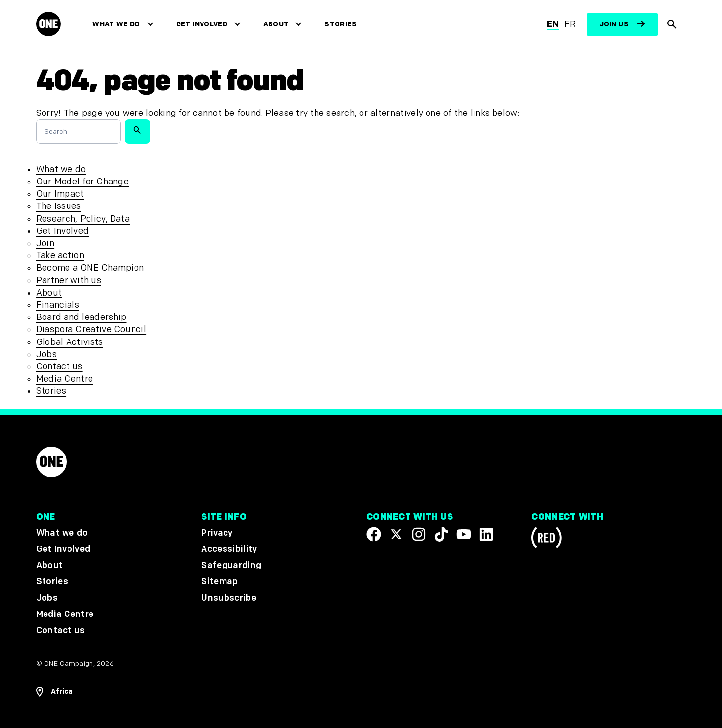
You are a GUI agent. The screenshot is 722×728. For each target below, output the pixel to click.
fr (570, 24)
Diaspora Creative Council (91, 330)
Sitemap (219, 581)
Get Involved (204, 24)
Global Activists (70, 342)
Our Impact (60, 194)
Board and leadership (81, 317)
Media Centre (65, 379)
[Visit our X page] (396, 534)
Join (45, 243)
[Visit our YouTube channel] (464, 534)
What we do (119, 24)
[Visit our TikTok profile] (441, 534)
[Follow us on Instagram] (419, 534)
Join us (614, 24)
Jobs (46, 354)
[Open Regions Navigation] (55, 692)
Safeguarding (231, 565)
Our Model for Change (82, 182)
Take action (60, 256)
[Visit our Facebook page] (374, 534)
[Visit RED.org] (546, 539)
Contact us (59, 367)
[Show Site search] (672, 24)
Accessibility (229, 549)
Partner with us (69, 281)
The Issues (59, 206)
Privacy (217, 533)
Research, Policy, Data (83, 219)
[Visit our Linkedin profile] (486, 534)
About (278, 24)
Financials (58, 305)
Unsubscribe (229, 598)
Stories (343, 24)
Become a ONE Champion (90, 268)
